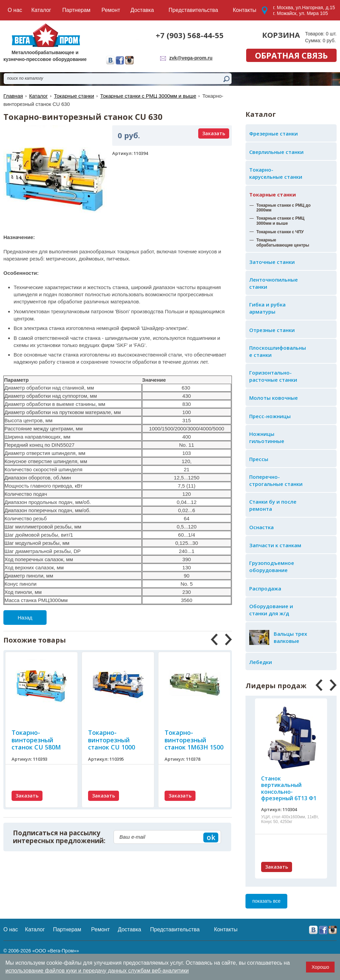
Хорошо (320, 967)
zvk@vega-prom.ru (191, 58)
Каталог (38, 96)
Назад (25, 618)
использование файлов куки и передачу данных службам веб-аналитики (97, 971)
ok (211, 837)
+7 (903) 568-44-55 (190, 35)
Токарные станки (273, 194)
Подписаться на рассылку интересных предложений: (59, 837)
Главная (13, 96)
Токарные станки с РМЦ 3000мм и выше (147, 96)
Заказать (277, 867)
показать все (266, 901)
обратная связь (291, 55)
